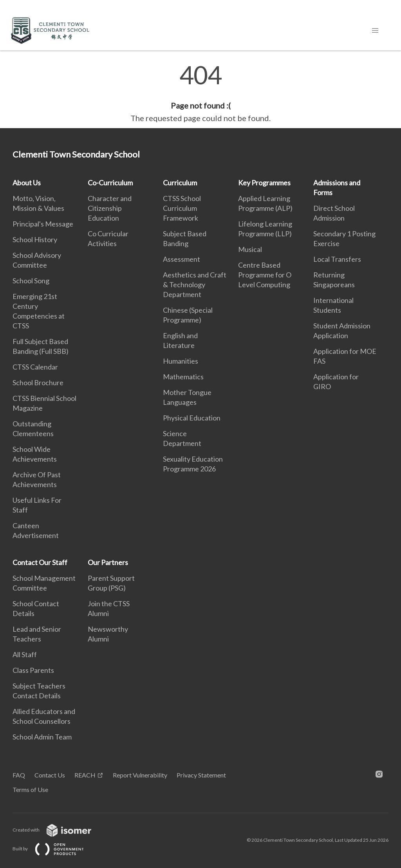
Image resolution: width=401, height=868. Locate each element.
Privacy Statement (201, 775)
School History (35, 239)
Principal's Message (43, 224)
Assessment (182, 259)
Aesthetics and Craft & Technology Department (195, 285)
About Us (27, 183)
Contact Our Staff (40, 562)
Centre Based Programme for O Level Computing (265, 275)
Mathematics (183, 377)
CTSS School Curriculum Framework (182, 208)
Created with (58, 830)
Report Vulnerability (140, 775)
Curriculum (180, 183)
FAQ (19, 775)
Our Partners (108, 562)
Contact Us (50, 775)
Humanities (181, 361)
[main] (200, 93)
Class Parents (33, 670)
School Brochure (38, 382)
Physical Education (192, 418)
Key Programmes (264, 183)
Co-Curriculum (110, 183)
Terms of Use (30, 789)
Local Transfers (337, 259)
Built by (54, 849)
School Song (31, 281)
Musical (250, 249)
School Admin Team (42, 737)
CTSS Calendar (35, 367)
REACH (85, 775)
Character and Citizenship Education (110, 208)
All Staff (25, 654)
